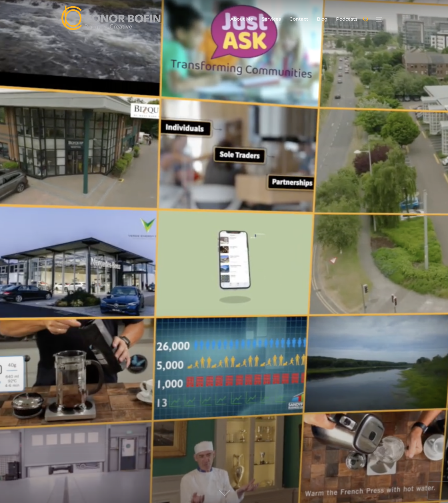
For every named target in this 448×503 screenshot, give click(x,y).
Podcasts (347, 19)
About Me (242, 19)
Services (271, 19)
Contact (299, 19)
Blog (322, 19)
